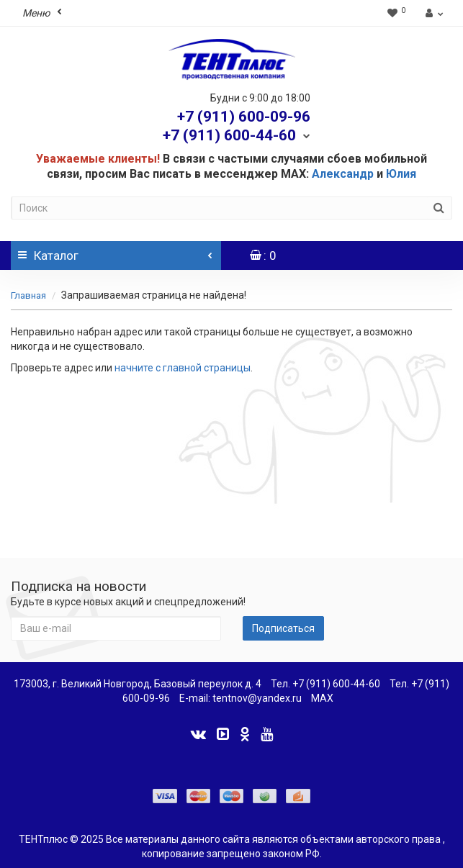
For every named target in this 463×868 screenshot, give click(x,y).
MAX (322, 698)
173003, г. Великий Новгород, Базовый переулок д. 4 (138, 684)
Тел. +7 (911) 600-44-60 (325, 684)
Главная (28, 295)
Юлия (401, 174)
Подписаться (283, 628)
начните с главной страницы (183, 368)
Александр (343, 174)
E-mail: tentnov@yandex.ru (241, 698)
